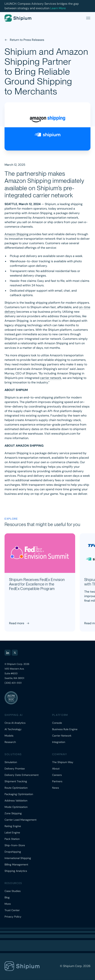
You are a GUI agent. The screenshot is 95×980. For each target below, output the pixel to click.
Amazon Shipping (17, 234)
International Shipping (18, 858)
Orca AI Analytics (15, 723)
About (56, 769)
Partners (57, 781)
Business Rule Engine (65, 729)
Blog (7, 897)
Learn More (58, 8)
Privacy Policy (13, 917)
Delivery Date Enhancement (22, 775)
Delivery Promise (15, 769)
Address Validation (16, 801)
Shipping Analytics (16, 871)
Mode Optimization (16, 807)
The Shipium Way (63, 762)
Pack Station (12, 839)
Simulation (11, 762)
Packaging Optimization (19, 794)
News (56, 788)
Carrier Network (62, 736)
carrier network (51, 378)
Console (57, 723)
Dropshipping (13, 852)
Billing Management (16, 864)
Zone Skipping (13, 813)
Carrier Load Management (20, 820)
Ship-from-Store (15, 845)
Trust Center (12, 910)
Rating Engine (13, 826)
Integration (59, 742)
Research (10, 742)
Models (9, 736)
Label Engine (12, 833)
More (8, 904)
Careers (57, 775)
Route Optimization (16, 788)
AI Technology (13, 729)
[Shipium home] (22, 18)
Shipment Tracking (16, 781)
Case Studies (13, 891)
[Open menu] (88, 18)
